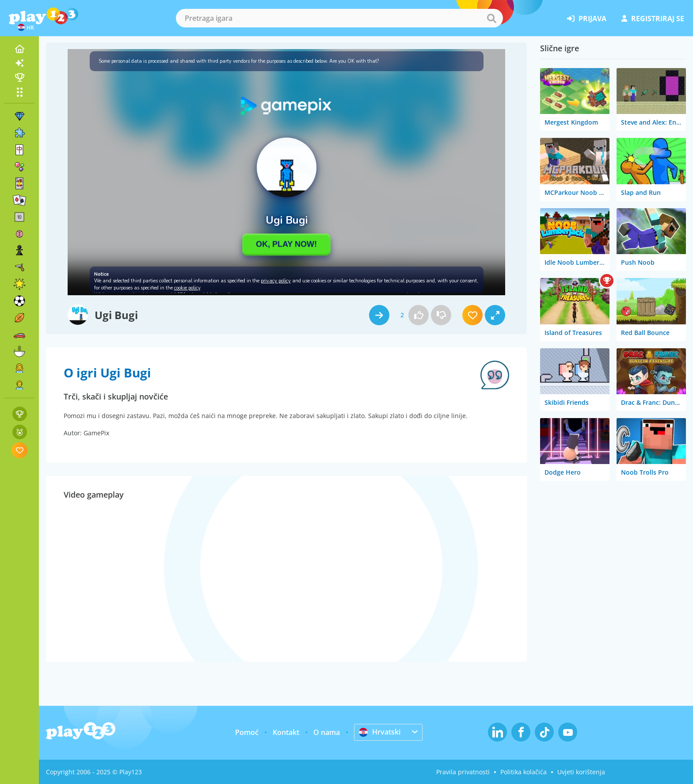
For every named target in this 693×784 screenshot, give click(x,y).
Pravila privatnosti (463, 772)
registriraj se (653, 19)
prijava (587, 19)
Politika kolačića (524, 772)
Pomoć (247, 732)
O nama (327, 732)
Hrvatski (380, 732)
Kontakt (286, 732)
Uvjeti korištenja (581, 772)
